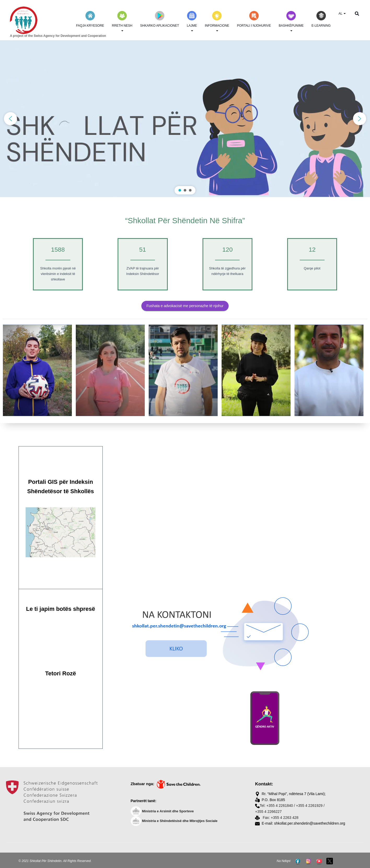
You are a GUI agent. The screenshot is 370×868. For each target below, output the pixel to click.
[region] (185, 119)
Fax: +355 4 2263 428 (280, 818)
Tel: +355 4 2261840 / (277, 806)
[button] (185, 119)
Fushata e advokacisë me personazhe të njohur (185, 306)
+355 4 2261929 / (310, 806)
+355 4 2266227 (268, 812)
